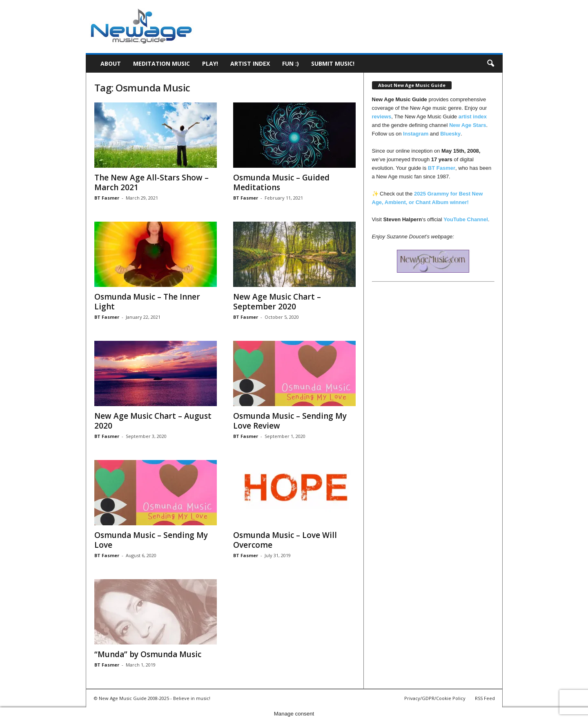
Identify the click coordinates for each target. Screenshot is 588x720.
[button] (490, 64)
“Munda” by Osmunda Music (148, 654)
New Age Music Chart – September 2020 (277, 302)
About (111, 63)
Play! (210, 63)
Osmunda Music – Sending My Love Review (290, 421)
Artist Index (250, 63)
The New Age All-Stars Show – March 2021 (151, 182)
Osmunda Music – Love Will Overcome (285, 540)
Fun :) (291, 63)
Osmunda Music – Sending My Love (151, 540)
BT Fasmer (107, 198)
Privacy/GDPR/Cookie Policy (435, 698)
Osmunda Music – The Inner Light (147, 302)
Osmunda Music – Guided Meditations (281, 182)
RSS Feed (485, 698)
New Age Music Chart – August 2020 (153, 421)
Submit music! (333, 63)
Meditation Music (161, 63)
